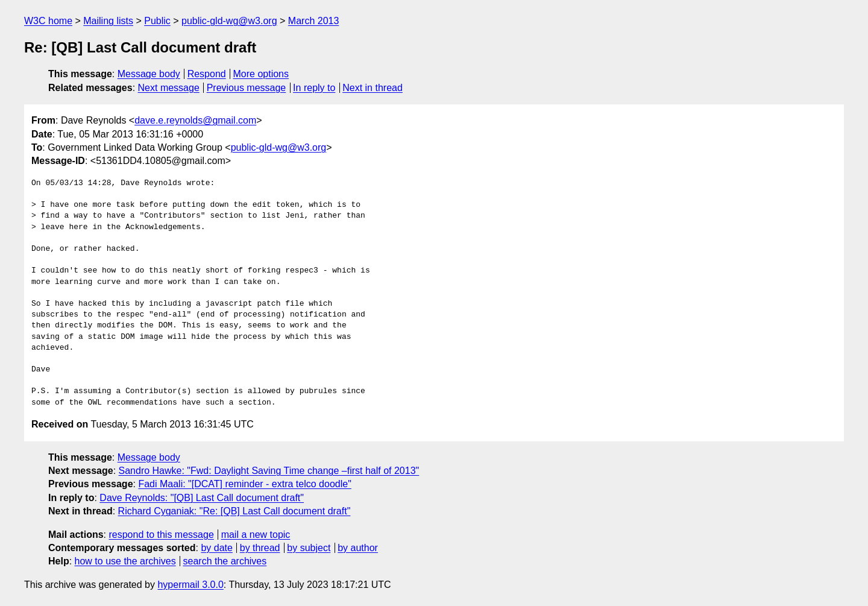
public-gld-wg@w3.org (229, 21)
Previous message (247, 88)
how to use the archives (125, 561)
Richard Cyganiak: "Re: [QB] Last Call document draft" (234, 511)
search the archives (225, 561)
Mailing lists (108, 21)
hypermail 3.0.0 (190, 585)
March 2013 (314, 21)
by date (216, 548)
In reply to (314, 88)
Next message (169, 88)
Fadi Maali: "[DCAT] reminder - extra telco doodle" (244, 484)
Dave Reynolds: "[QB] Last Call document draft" (202, 498)
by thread (260, 548)
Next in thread (373, 88)
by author (358, 548)
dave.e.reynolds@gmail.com (195, 120)
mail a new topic (256, 535)
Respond (207, 74)
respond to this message (161, 535)
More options (261, 74)
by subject (309, 548)
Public (157, 21)
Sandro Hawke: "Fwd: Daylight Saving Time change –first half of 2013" (269, 471)
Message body (149, 74)
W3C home (48, 21)
